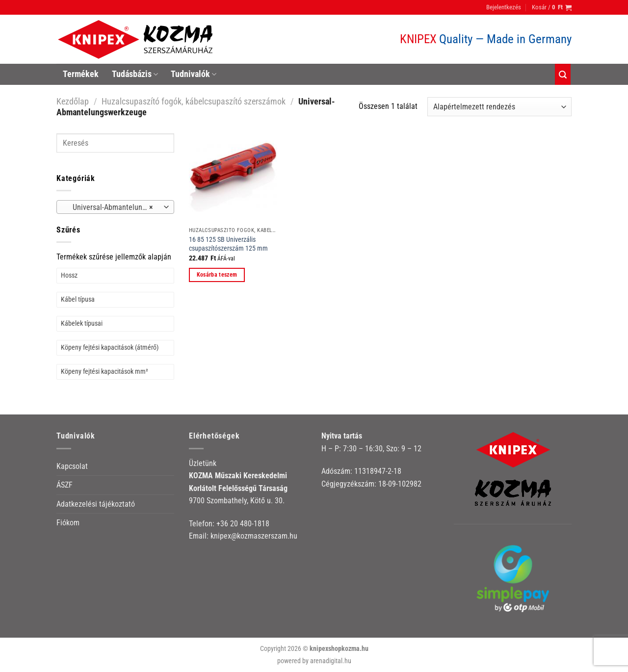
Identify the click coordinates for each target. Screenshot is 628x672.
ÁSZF (65, 485)
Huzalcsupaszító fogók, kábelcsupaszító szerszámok (194, 101)
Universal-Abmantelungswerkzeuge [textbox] (115, 207)
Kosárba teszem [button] (217, 275)
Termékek (81, 74)
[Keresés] (563, 74)
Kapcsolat (72, 466)
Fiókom (68, 523)
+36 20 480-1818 (243, 524)
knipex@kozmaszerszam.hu (254, 536)
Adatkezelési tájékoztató (96, 504)
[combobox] (115, 207)
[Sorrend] (499, 107)
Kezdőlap (73, 101)
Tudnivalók (194, 74)
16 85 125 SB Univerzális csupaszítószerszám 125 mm (228, 244)
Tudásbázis (135, 74)
